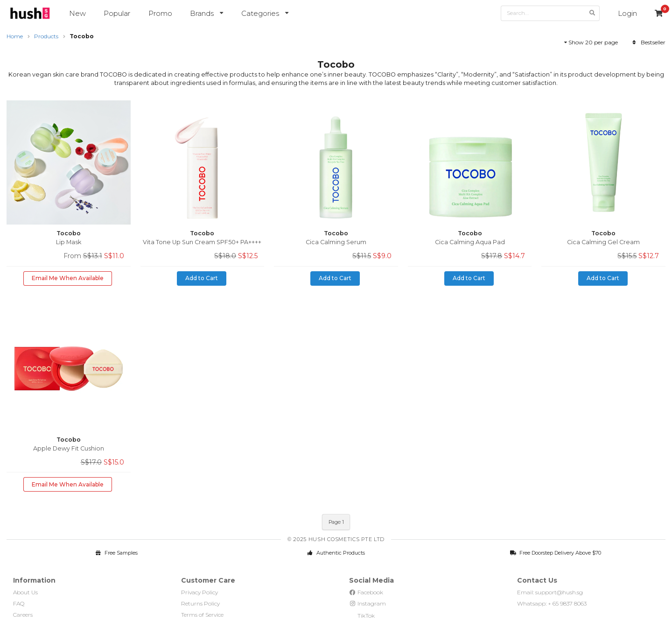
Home (15, 36)
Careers (23, 615)
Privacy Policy (199, 592)
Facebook (366, 592)
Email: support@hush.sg (550, 592)
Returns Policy (200, 603)
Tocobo (82, 36)
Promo (160, 13)
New (77, 13)
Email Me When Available (68, 278)
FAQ (19, 603)
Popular (117, 13)
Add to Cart (202, 278)
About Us (25, 592)
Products (46, 36)
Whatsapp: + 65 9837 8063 (552, 603)
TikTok (362, 616)
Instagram (367, 603)
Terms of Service (202, 615)
